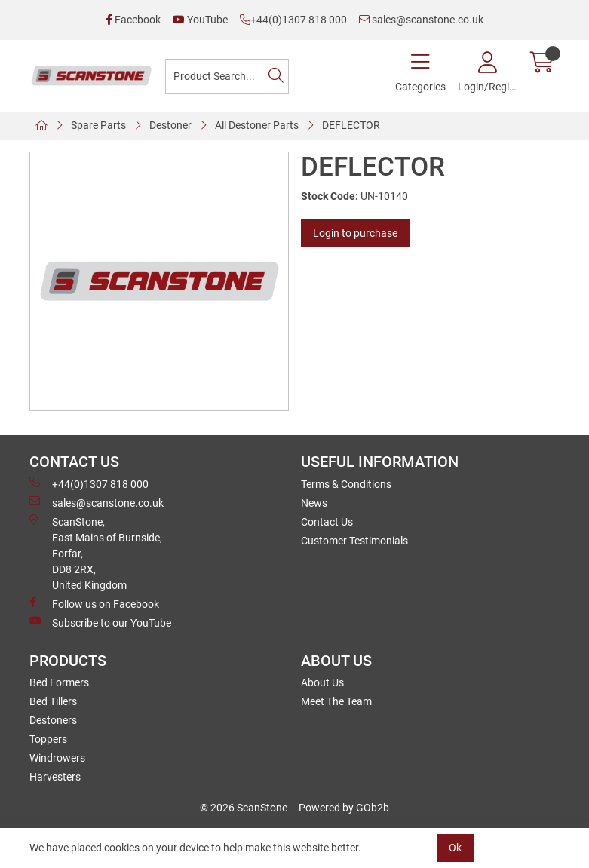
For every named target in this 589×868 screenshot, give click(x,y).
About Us (322, 682)
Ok (455, 848)
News (314, 503)
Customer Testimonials (354, 541)
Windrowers (57, 758)
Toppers (48, 739)
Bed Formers (59, 682)
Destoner (170, 125)
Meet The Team (336, 701)
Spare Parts (98, 125)
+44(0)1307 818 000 (293, 20)
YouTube (200, 20)
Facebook (133, 20)
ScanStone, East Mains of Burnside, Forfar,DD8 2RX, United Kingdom (96, 553)
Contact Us (327, 522)
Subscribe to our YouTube (100, 622)
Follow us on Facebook (94, 603)
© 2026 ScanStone (244, 808)
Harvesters (55, 777)
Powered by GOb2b (344, 808)
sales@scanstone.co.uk (421, 20)
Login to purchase (355, 233)
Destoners (53, 720)
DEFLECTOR (351, 125)
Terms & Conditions (346, 484)
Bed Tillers (53, 701)
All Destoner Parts (257, 125)
